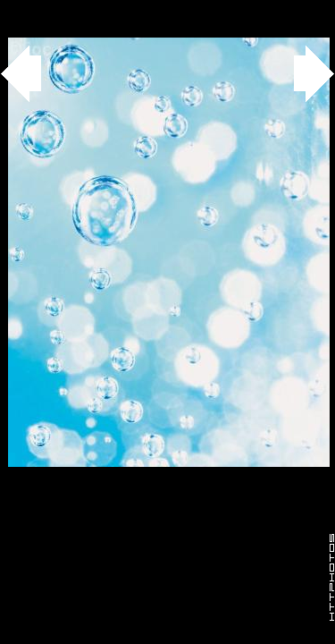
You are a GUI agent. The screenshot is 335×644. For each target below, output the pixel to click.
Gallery (34, 9)
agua (100, 9)
